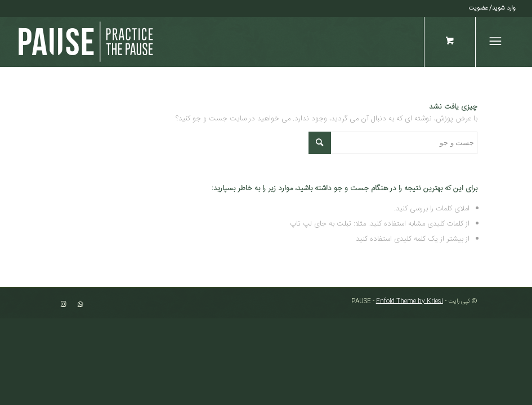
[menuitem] (492, 8)
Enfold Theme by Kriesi (410, 301)
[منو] (497, 42)
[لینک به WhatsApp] (80, 304)
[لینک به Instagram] (63, 304)
